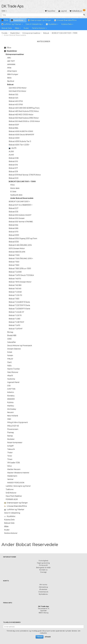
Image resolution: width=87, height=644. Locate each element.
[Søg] (84, 15)
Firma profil (43, 565)
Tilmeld (40, 637)
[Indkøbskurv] (78, 11)
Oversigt (43, 572)
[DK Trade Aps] (12, 6)
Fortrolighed (43, 561)
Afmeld (48, 637)
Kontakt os (43, 570)
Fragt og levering (43, 563)
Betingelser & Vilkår (43, 568)
